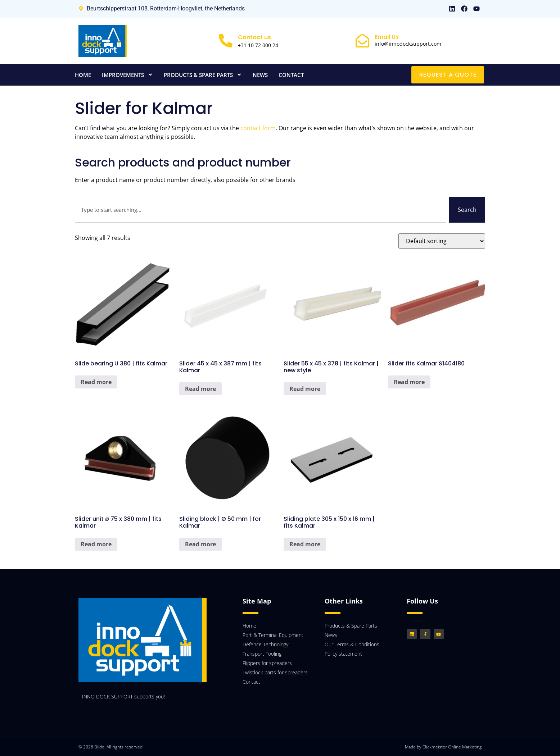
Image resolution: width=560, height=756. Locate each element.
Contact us (254, 37)
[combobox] (261, 210)
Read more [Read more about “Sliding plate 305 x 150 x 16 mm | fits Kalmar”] (305, 544)
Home (83, 75)
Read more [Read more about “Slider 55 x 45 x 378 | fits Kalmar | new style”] (305, 389)
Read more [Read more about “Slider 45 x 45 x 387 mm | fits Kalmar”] (200, 389)
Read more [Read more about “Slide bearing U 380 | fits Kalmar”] (96, 382)
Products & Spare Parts (203, 75)
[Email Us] (362, 41)
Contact (291, 75)
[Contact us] (226, 41)
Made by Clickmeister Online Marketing (443, 747)
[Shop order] (442, 241)
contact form (258, 128)
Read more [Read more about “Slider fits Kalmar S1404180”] (409, 382)
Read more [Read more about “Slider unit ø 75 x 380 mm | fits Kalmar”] (96, 544)
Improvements (127, 75)
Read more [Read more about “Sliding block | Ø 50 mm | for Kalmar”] (200, 544)
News (260, 75)
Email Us (387, 37)
